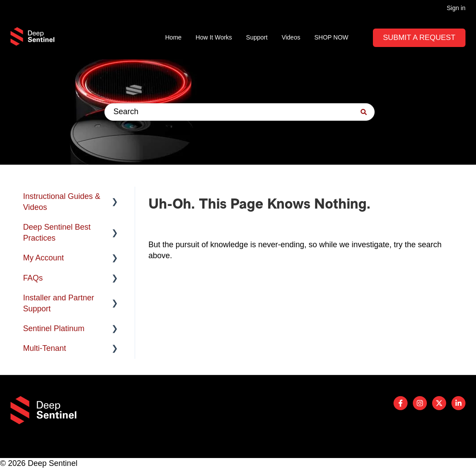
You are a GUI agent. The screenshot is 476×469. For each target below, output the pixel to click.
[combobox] (240, 112)
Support (257, 37)
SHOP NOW (331, 37)
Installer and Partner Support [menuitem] (59, 303)
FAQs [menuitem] (33, 278)
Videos (291, 37)
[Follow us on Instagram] (420, 403)
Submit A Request (419, 38)
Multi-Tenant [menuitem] (45, 348)
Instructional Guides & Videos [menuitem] (62, 202)
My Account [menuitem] (44, 258)
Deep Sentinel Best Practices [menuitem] (57, 233)
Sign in (456, 8)
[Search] (364, 112)
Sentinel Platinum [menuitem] (54, 328)
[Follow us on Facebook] (401, 403)
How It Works (214, 37)
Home (174, 37)
